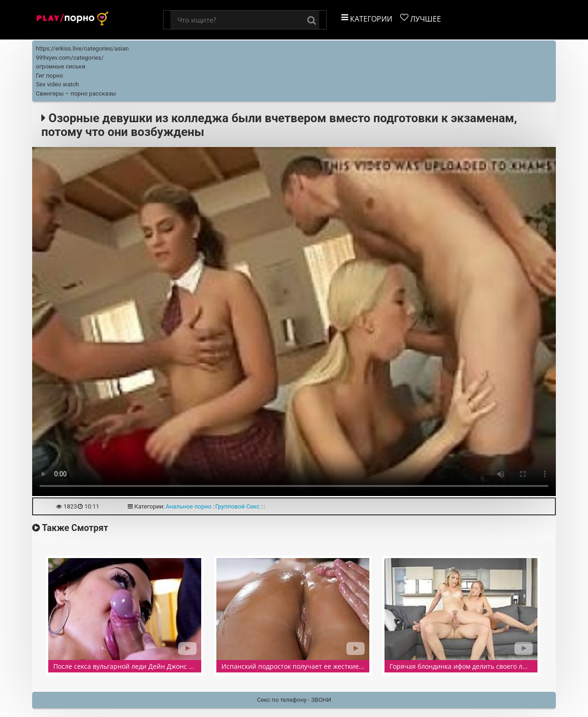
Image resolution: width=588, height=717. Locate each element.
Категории (367, 19)
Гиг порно (49, 76)
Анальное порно (188, 506)
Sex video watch (57, 84)
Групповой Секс (237, 506)
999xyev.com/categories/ (70, 58)
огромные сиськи (61, 66)
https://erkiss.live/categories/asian (82, 48)
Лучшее (421, 19)
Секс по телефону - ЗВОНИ (294, 700)
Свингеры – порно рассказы (76, 93)
